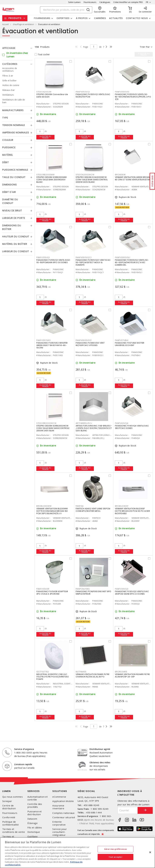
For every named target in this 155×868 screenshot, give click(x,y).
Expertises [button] (63, 18)
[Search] (66, 10)
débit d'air (9, 192)
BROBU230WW (44, 506)
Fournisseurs (90, 2)
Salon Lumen (74, 2)
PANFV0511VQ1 (83, 92)
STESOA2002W (44, 92)
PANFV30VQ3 (122, 589)
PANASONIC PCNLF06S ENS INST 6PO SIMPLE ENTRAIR (93, 593)
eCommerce (59, 797)
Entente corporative (59, 823)
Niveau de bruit (12, 211)
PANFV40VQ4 (122, 423)
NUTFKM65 (81, 672)
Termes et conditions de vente (14, 831)
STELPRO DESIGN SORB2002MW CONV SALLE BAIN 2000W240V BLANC (51, 180)
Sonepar (7, 801)
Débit (6, 162)
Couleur (8, 140)
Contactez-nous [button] (137, 18)
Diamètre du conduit (10, 201)
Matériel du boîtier (15, 244)
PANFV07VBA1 (122, 340)
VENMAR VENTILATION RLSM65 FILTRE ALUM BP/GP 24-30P (132, 676)
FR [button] (147, 2)
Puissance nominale (15, 170)
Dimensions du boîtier (12, 227)
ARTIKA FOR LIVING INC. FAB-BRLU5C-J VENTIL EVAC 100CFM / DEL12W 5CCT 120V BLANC (94, 428)
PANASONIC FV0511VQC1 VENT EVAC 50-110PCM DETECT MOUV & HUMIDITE (93, 262)
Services (34, 791)
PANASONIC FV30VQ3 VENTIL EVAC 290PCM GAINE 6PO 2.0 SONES (132, 593)
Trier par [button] (145, 47)
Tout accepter (115, 857)
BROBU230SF (122, 506)
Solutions (60, 791)
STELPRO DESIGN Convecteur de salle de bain (52, 96)
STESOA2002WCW (85, 175)
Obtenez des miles (100, 762)
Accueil (5, 24)
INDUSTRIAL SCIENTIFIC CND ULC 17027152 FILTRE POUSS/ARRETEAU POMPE (53, 677)
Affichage (9, 48)
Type (5, 118)
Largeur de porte (14, 218)
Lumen (6, 791)
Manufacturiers (13, 110)
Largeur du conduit (16, 251)
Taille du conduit (14, 177)
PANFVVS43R (43, 589)
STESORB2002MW (45, 175)
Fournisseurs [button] (42, 18)
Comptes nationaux (63, 813)
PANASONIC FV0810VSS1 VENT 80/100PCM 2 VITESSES (90, 344)
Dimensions (10, 185)
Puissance (9, 147)
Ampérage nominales (16, 133)
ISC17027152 (43, 672)
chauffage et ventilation (23, 24)
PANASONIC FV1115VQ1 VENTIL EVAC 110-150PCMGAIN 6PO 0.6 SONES (53, 261)
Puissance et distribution (35, 813)
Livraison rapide (23, 764)
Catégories (10, 64)
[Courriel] (128, 810)
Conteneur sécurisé (64, 817)
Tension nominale (14, 125)
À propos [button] (82, 18)
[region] (77, 853)
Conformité (9, 817)
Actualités (116, 18)
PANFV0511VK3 (43, 340)
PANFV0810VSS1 (84, 340)
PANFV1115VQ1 (43, 257)
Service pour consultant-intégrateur (60, 832)
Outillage (32, 837)
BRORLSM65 (121, 672)
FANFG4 (80, 506)
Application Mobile (63, 801)
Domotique (34, 832)
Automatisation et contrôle (38, 798)
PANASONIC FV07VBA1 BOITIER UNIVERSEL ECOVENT (130, 344)
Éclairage (32, 823)
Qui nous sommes (12, 797)
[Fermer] (150, 852)
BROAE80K (120, 175)
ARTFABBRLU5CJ (84, 423)
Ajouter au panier (45, 137)
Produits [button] (15, 18)
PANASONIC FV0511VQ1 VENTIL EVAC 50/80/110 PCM (93, 96)
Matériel (8, 155)
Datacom (32, 819)
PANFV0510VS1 (122, 92)
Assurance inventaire (58, 807)
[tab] (17, 48)
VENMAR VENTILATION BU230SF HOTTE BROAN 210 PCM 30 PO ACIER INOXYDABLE (132, 511)
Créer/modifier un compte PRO (128, 2)
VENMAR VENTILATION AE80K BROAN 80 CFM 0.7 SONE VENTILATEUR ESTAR (133, 178)
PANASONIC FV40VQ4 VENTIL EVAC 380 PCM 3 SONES (132, 427)
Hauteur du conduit (16, 236)
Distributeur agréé (100, 749)
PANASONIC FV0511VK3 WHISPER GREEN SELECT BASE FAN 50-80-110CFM (52, 345)
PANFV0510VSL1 (123, 257)
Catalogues (105, 2)
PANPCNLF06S (83, 589)
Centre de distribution (9, 807)
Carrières (100, 18)
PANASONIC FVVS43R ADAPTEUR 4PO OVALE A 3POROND (52, 593)
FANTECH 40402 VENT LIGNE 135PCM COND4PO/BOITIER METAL (93, 510)
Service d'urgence (24, 749)
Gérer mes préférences (116, 849)
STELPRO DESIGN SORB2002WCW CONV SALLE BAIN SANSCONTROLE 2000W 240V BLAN (53, 428)
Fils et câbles (35, 828)
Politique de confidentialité (10, 823)
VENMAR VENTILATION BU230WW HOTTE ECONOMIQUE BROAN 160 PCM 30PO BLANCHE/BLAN (52, 511)
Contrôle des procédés (35, 805)
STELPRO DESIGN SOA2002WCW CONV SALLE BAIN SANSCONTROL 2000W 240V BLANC (92, 180)
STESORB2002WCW (46, 423)
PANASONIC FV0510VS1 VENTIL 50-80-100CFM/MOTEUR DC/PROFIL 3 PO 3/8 (133, 97)
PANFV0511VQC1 (84, 257)
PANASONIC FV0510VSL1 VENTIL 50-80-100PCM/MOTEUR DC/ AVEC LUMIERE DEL (132, 262)
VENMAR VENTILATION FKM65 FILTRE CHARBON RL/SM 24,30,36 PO (93, 676)
